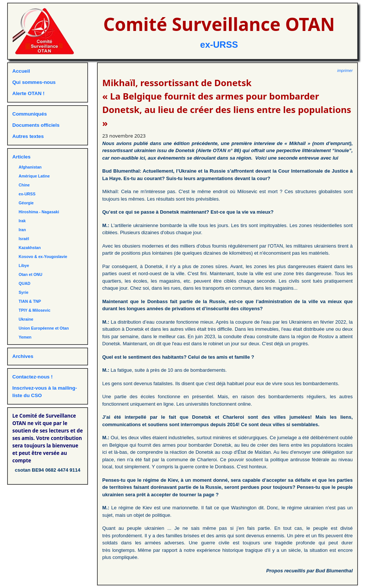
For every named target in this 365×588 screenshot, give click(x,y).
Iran (22, 230)
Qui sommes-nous (34, 82)
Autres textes (28, 136)
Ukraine (26, 319)
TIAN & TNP (30, 301)
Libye (24, 265)
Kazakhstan (30, 248)
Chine (24, 185)
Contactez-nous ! (32, 377)
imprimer (345, 70)
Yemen (25, 337)
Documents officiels (36, 125)
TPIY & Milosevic (34, 310)
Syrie (23, 292)
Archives (23, 356)
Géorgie (26, 203)
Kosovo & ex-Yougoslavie (43, 257)
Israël (24, 239)
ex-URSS (219, 45)
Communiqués (30, 114)
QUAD (24, 283)
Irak (22, 221)
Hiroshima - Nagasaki (39, 212)
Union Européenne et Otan (44, 328)
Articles (21, 157)
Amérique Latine (34, 176)
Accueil (21, 71)
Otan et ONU (30, 274)
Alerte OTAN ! (28, 93)
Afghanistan (30, 167)
